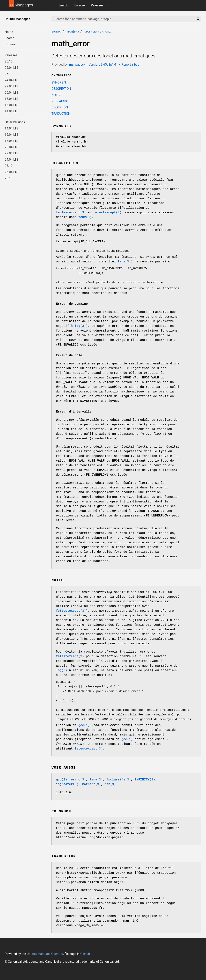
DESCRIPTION (61, 89)
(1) (84, 725)
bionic (56, 31)
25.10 (9, 74)
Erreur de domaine (72, 304)
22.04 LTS (11, 86)
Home (9, 32)
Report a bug (130, 65)
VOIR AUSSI (60, 101)
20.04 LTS (11, 93)
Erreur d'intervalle (74, 412)
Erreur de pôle (69, 355)
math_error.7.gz (98, 31)
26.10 (9, 61)
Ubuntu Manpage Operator (45, 954)
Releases (97, 5)
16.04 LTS (11, 105)
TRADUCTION (61, 114)
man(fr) (73, 31)
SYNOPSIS (59, 82)
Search (63, 5)
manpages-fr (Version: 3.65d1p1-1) (93, 65)
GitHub (85, 954)
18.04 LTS (11, 99)
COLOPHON (60, 107)
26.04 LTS (11, 68)
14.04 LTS (11, 111)
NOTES (56, 95)
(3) (71, 213)
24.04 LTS (11, 80)
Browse (79, 5)
